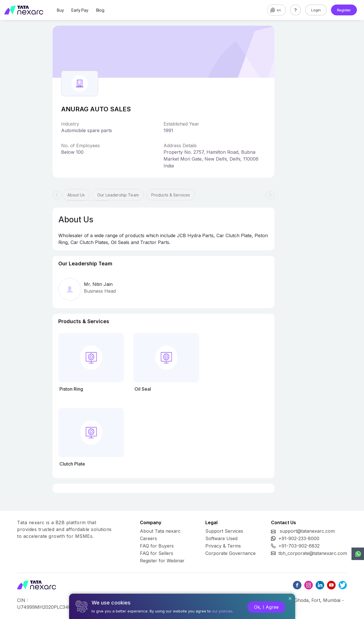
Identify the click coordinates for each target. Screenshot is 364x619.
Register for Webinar (162, 561)
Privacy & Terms (223, 546)
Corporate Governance (230, 553)
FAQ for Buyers (157, 546)
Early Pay (80, 10)
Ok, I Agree (266, 607)
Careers (148, 538)
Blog (100, 10)
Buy (60, 10)
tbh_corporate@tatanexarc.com (313, 553)
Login (316, 10)
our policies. (223, 611)
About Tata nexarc (160, 531)
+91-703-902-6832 (299, 546)
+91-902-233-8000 (299, 538)
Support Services (224, 531)
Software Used (221, 538)
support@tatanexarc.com (307, 531)
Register (344, 10)
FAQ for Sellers (157, 553)
